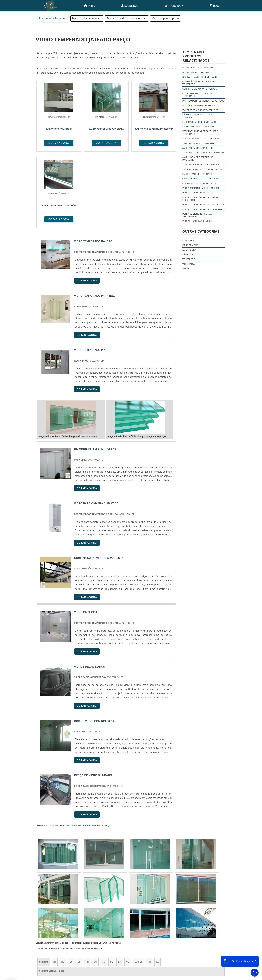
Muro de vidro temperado (87, 19)
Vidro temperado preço (165, 19)
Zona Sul (93, 918)
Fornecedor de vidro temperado (201, 139)
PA (157, 886)
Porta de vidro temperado (198, 193)
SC (95, 886)
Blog (215, 6)
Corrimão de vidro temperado (200, 89)
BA (120, 886)
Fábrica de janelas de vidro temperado (198, 116)
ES (71, 886)
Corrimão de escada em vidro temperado (199, 83)
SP (79, 886)
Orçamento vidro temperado (199, 183)
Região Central (46, 918)
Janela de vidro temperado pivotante (198, 159)
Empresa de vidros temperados (200, 110)
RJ (55, 886)
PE (112, 886)
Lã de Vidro (189, 255)
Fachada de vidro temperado (199, 127)
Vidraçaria (189, 264)
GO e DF (138, 886)
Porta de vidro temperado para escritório (200, 199)
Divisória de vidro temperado (199, 106)
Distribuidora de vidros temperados (203, 101)
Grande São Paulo (126, 918)
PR (87, 886)
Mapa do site (217, 953)
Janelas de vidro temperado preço (127, 19)
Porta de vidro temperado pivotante (203, 209)
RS (104, 886)
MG (63, 886)
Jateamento (189, 250)
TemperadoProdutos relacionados (196, 56)
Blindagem (188, 241)
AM (149, 886)
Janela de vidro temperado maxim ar (203, 153)
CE (128, 886)
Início (90, 6)
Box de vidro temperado (196, 72)
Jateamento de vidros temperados (202, 169)
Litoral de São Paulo (149, 918)
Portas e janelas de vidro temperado (197, 222)
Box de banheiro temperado (198, 68)
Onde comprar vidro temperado (201, 179)
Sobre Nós (130, 6)
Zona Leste (108, 918)
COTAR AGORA (53, 143)
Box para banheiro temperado (200, 77)
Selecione (44, 886)
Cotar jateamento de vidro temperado (198, 95)
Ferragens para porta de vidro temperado (200, 133)
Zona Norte (63, 918)
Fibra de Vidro (190, 245)
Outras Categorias (201, 231)
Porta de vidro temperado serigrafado (198, 215)
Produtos (174, 6)
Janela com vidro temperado (199, 143)
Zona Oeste (79, 918)
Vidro (186, 269)
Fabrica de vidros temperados (200, 122)
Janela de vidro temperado (198, 148)
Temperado (189, 259)
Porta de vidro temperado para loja (203, 205)
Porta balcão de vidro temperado (202, 188)
